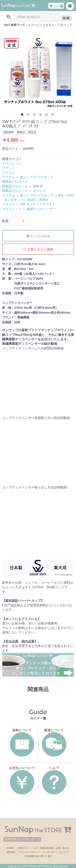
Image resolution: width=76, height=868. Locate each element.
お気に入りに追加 (38, 249)
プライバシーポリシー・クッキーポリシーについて (43, 852)
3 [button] (35, 115)
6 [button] (53, 115)
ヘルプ (35, 848)
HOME (10, 848)
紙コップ (66, 25)
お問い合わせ (62, 848)
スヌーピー (35, 25)
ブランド (9, 168)
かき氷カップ (51, 25)
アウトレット (12, 164)
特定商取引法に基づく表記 (39, 856)
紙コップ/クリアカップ (37, 177)
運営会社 (11, 852)
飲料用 (38, 186)
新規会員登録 (47, 848)
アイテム (9, 173)
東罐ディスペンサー (41, 209)
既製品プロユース (15, 182)
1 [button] (23, 115)
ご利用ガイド (22, 848)
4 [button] (41, 115)
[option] (38, 72)
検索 (66, 18)
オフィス (40, 191)
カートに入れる (38, 236)
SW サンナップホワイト (38, 204)
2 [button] (29, 115)
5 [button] (47, 115)
